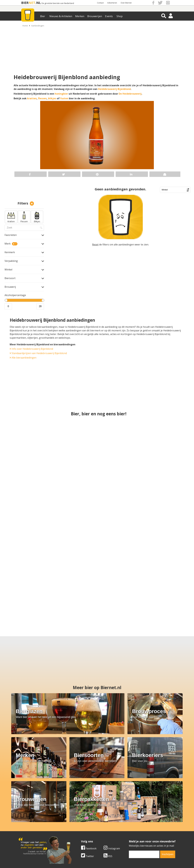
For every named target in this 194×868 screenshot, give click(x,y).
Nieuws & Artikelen (61, 16)
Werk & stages (26, 830)
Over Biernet (126, 3)
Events (109, 16)
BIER (25, 3)
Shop (120, 16)
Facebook (25, 795)
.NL (38, 3)
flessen (42, 98)
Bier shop (76, 834)
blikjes (52, 98)
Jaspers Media (112, 860)
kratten (32, 98)
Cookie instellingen (28, 837)
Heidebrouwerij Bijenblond (114, 89)
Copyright (129, 827)
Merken (80, 16)
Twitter (24, 802)
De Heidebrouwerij (130, 94)
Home (25, 26)
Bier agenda (77, 837)
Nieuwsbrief (130, 837)
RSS (44, 802)
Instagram (48, 795)
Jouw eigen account (135, 834)
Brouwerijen (95, 16)
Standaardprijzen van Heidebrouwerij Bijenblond (38, 353)
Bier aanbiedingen (81, 827)
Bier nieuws (77, 830)
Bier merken (78, 824)
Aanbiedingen (38, 26)
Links (127, 830)
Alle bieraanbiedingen (23, 358)
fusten (64, 98)
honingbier (61, 94)
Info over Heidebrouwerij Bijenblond (31, 349)
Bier (43, 16)
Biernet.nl (79, 860)
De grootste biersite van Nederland (58, 3)
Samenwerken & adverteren (33, 834)
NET (32, 3)
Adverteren (112, 3)
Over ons (23, 824)
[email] (80, 801)
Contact (100, 3)
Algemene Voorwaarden (137, 824)
